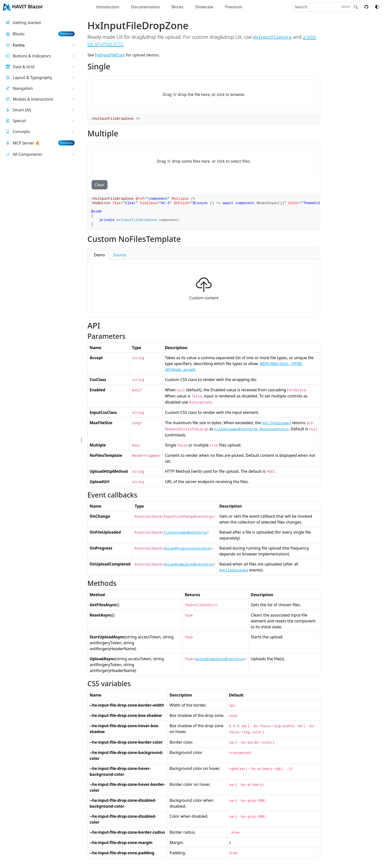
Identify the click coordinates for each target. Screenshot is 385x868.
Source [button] (119, 255)
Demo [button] (99, 255)
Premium (234, 7)
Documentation (145, 7)
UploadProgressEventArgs (187, 549)
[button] (40, 45)
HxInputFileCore (273, 38)
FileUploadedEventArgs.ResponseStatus (251, 429)
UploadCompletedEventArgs (188, 565)
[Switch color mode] (377, 7)
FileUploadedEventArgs (185, 533)
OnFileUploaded (276, 423)
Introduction (108, 7)
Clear (100, 185)
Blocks (178, 7)
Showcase (204, 7)
